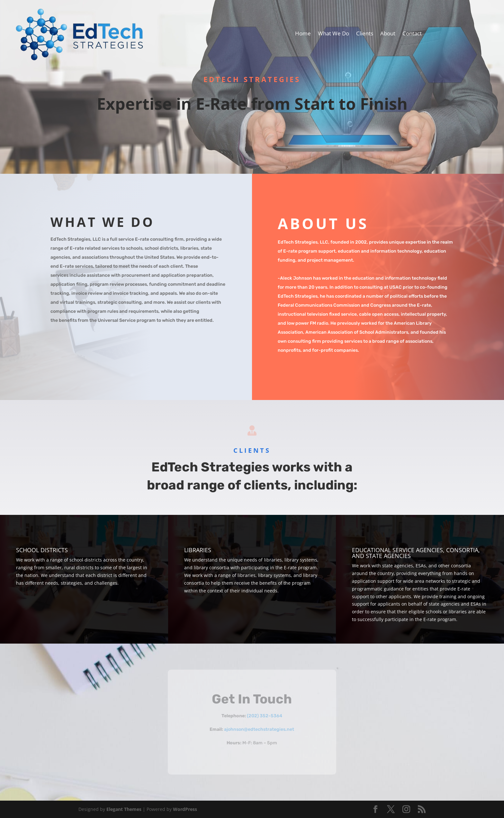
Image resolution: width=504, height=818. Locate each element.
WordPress (185, 809)
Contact (412, 34)
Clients (365, 34)
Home (303, 34)
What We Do (333, 34)
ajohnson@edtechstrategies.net (259, 729)
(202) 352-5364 (265, 716)
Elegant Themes (124, 809)
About (388, 34)
